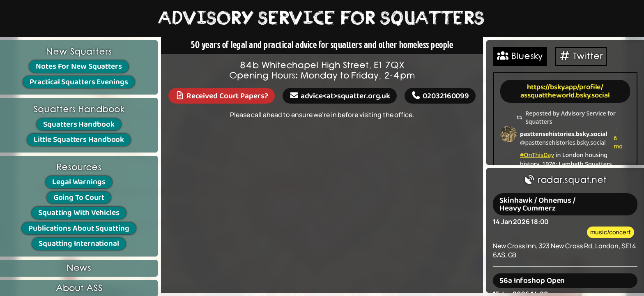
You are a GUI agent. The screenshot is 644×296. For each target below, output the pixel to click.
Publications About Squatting (79, 228)
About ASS (79, 288)
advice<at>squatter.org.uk (340, 96)
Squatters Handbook (79, 124)
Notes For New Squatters (79, 66)
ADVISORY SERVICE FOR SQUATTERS (322, 18)
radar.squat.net (565, 180)
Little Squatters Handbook (79, 140)
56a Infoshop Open (532, 281)
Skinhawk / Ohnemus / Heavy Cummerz (537, 204)
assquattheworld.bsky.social (565, 95)
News (79, 268)
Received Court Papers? (222, 96)
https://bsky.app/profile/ (565, 87)
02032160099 (440, 96)
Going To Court (79, 198)
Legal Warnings (79, 182)
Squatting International (79, 244)
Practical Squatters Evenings (79, 82)
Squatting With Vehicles (79, 213)
